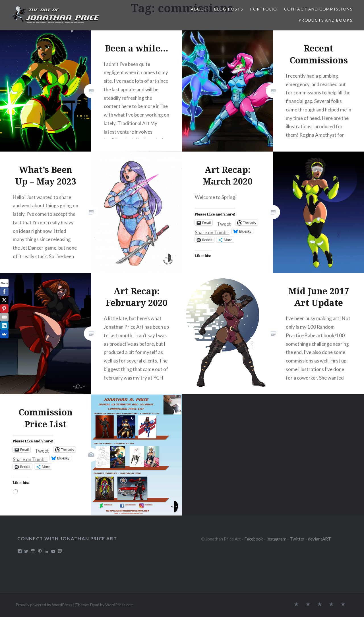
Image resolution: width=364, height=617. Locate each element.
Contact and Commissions (318, 9)
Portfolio (264, 9)
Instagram (276, 539)
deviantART (319, 539)
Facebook (254, 539)
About (199, 9)
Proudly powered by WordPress (44, 605)
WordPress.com (119, 605)
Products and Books (326, 20)
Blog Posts (229, 9)
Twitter (297, 539)
